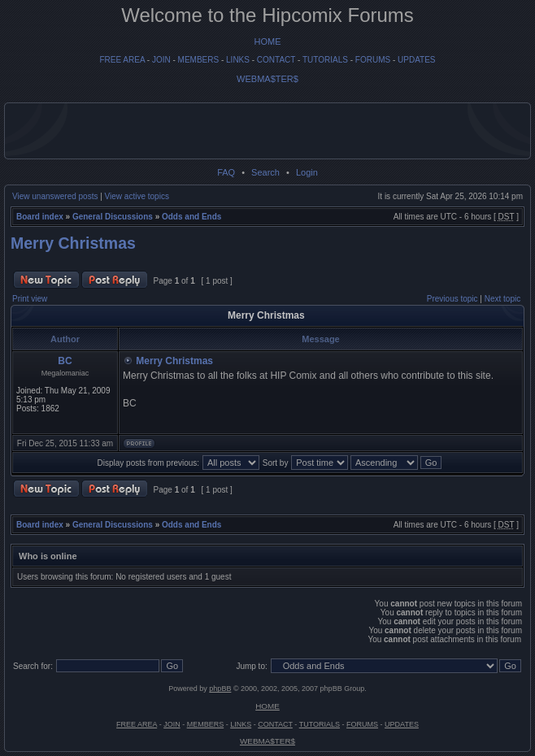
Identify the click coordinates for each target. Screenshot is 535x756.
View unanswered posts (55, 196)
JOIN (161, 60)
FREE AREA (122, 60)
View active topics (137, 196)
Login (307, 172)
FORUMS (373, 60)
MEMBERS (199, 60)
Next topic (502, 299)
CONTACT (276, 60)
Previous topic (452, 299)
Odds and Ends (191, 217)
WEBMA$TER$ (267, 79)
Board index (40, 217)
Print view (30, 299)
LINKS (238, 60)
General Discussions (113, 217)
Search (265, 172)
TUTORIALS (325, 60)
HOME (268, 41)
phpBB (220, 689)
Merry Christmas (73, 243)
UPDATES (417, 60)
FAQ (226, 172)
